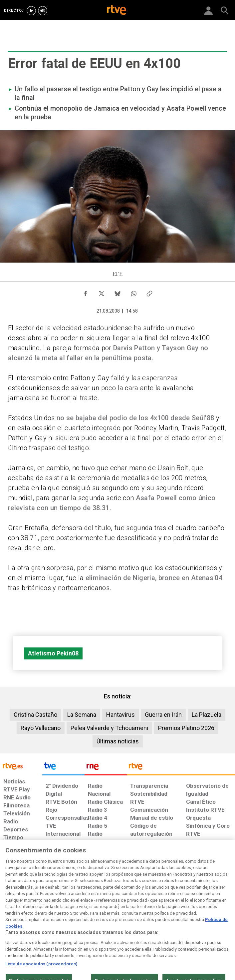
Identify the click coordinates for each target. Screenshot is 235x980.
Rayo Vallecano (41, 728)
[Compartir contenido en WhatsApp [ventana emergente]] (133, 292)
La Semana (82, 715)
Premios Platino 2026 (186, 728)
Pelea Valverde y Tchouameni (109, 728)
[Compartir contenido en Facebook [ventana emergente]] (86, 292)
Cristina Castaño (35, 715)
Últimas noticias (118, 741)
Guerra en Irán (163, 715)
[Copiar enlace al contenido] (149, 292)
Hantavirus (120, 715)
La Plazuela (207, 715)
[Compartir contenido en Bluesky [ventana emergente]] (117, 292)
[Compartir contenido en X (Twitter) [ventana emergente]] (102, 292)
